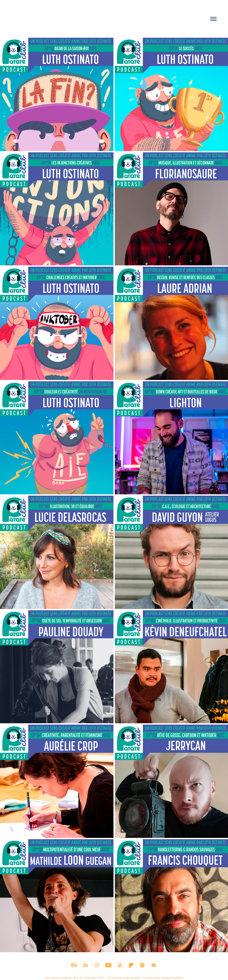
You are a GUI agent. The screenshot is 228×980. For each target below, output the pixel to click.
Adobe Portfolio (172, 978)
